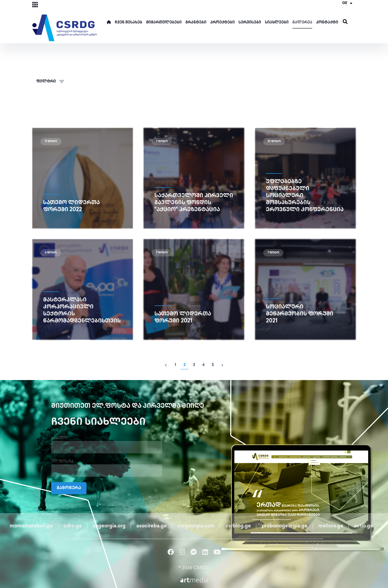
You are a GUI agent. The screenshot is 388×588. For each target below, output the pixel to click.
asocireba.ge (152, 526)
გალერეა (302, 22)
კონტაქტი (327, 22)
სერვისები (250, 22)
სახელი (59, 438)
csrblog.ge (238, 526)
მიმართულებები (164, 22)
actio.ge (364, 526)
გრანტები (196, 22)
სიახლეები (277, 22)
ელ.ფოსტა (62, 462)
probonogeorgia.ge (285, 526)
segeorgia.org (109, 526)
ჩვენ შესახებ (129, 22)
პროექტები (222, 22)
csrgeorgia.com (196, 526)
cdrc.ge (73, 526)
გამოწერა (69, 488)
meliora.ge (331, 526)
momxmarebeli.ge (31, 526)
